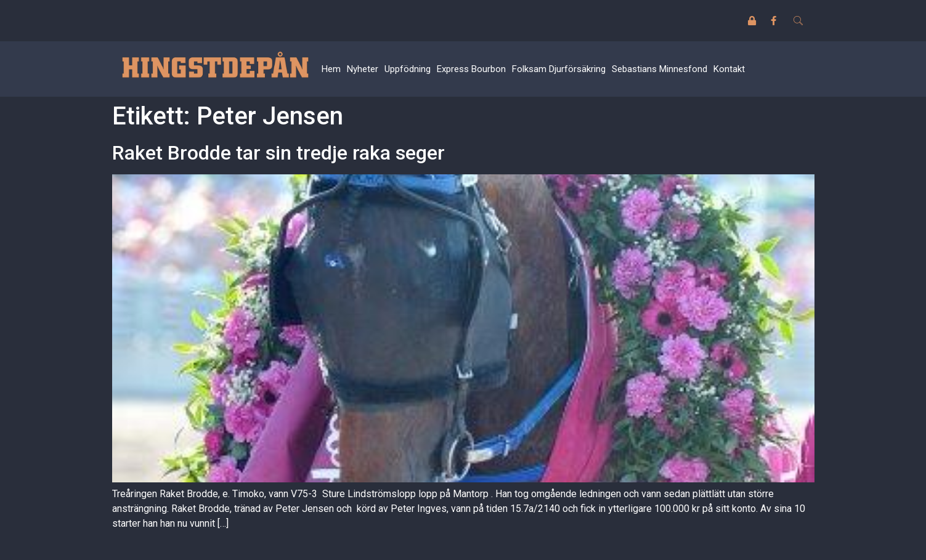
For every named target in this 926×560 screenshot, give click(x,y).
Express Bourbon (471, 69)
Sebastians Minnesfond (660, 69)
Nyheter (363, 69)
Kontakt (729, 69)
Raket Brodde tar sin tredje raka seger (278, 153)
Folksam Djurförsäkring (559, 69)
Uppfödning (408, 69)
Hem (331, 69)
